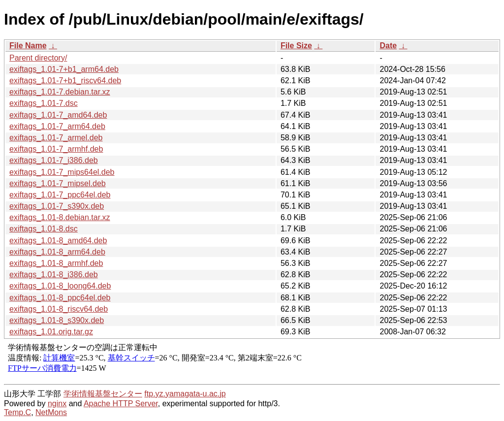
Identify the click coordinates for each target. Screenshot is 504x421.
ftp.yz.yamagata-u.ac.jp (185, 394)
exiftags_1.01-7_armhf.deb (56, 149)
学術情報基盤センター (103, 394)
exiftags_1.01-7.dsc (44, 103)
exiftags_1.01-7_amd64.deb (58, 115)
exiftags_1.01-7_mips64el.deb (62, 172)
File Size (296, 46)
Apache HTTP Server (121, 404)
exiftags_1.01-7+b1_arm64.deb (64, 69)
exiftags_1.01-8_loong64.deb (60, 286)
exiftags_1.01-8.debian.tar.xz (60, 217)
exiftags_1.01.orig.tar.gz (51, 332)
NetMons (51, 412)
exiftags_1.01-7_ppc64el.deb (60, 195)
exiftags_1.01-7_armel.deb (56, 138)
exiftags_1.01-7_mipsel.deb (58, 183)
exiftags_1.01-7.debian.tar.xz (60, 92)
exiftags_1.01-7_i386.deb (54, 160)
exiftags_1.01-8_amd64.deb (58, 241)
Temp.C (17, 412)
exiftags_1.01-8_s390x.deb (57, 320)
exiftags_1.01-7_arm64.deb (57, 126)
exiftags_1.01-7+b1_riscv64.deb (65, 81)
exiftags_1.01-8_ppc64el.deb (60, 298)
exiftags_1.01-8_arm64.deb (57, 252)
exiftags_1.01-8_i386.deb (54, 275)
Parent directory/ (38, 58)
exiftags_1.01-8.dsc (44, 229)
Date (388, 46)
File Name (28, 46)
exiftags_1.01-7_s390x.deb (57, 206)
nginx (57, 404)
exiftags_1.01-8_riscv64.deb (59, 309)
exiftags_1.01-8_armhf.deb (56, 263)
